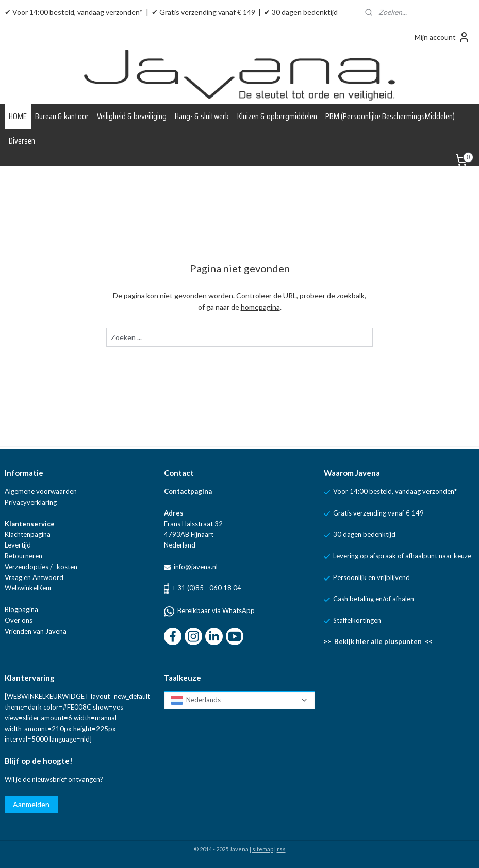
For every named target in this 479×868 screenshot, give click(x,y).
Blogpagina (21, 609)
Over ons (19, 620)
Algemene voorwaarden (41, 491)
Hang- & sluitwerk (202, 116)
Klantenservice (30, 524)
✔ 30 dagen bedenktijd (301, 12)
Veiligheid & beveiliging (132, 116)
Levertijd (18, 545)
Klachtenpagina (28, 534)
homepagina (260, 307)
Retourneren (23, 556)
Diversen (22, 141)
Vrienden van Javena (36, 631)
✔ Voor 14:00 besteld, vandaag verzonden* (74, 12)
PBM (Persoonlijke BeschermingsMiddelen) (390, 116)
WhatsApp (238, 610)
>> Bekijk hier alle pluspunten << (378, 641)
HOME (18, 116)
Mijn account (442, 37)
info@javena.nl (195, 567)
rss (281, 849)
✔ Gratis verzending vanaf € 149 (203, 12)
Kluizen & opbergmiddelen (277, 116)
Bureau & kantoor (62, 116)
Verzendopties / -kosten (41, 567)
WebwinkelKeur (28, 588)
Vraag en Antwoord (34, 577)
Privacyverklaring (31, 502)
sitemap (263, 849)
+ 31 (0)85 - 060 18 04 (207, 588)
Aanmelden (31, 804)
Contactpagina (188, 491)
